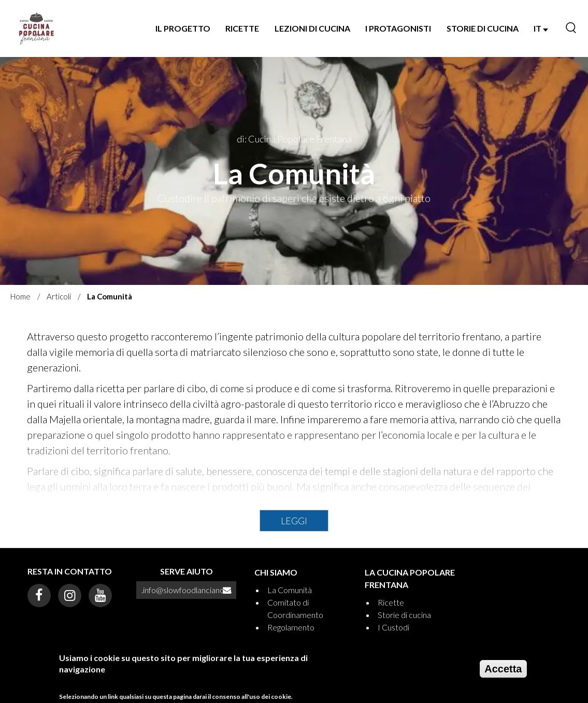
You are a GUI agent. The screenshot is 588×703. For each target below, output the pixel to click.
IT (541, 28)
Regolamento (291, 627)
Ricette (242, 28)
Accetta (503, 673)
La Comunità (290, 590)
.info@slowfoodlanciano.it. (187, 590)
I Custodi (393, 627)
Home (20, 296)
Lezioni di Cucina (312, 28)
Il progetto (183, 28)
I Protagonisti (398, 28)
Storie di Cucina (483, 28)
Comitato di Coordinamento (295, 608)
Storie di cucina (404, 615)
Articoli (59, 296)
